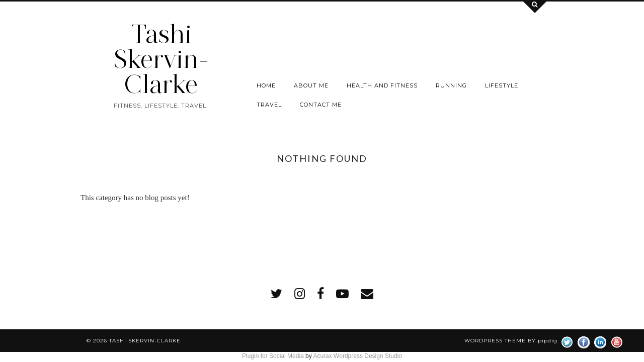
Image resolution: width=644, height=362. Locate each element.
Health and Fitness (382, 85)
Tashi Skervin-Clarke (161, 59)
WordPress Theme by (511, 341)
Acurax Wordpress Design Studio (357, 356)
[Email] (367, 294)
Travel (269, 105)
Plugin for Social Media (273, 356)
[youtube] (342, 294)
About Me (311, 85)
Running (451, 85)
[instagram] (300, 294)
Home (266, 85)
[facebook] (320, 294)
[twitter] (276, 294)
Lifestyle (502, 85)
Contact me (321, 105)
